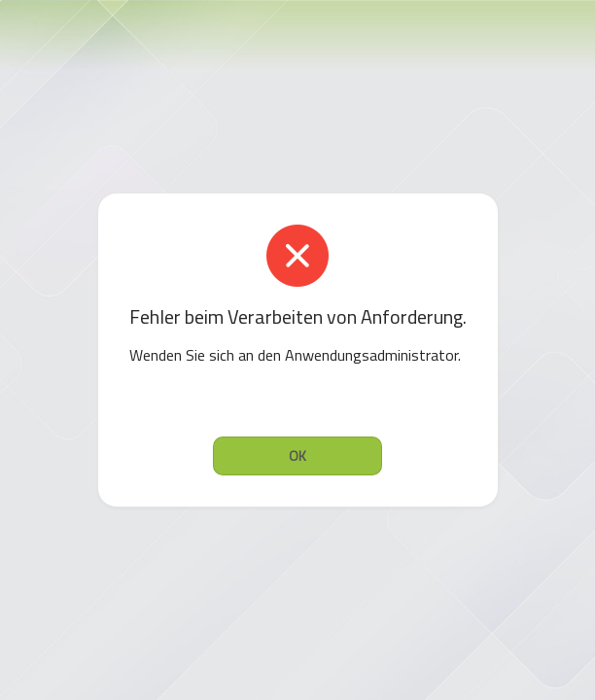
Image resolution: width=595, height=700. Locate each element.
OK (297, 455)
